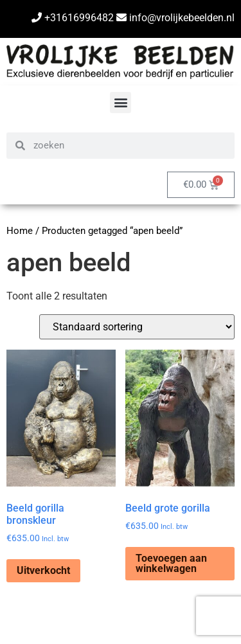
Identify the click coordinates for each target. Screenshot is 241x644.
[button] (121, 103)
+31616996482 (73, 18)
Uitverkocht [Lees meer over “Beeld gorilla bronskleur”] (43, 570)
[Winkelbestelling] (137, 327)
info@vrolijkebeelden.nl (175, 18)
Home (20, 231)
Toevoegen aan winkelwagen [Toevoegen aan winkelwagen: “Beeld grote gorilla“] (171, 563)
